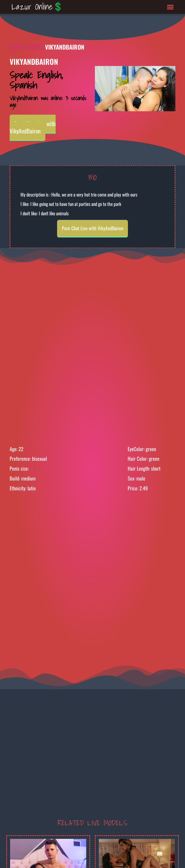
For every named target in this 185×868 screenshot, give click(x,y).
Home (17, 47)
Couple (34, 47)
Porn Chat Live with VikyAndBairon (33, 127)
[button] (170, 7)
